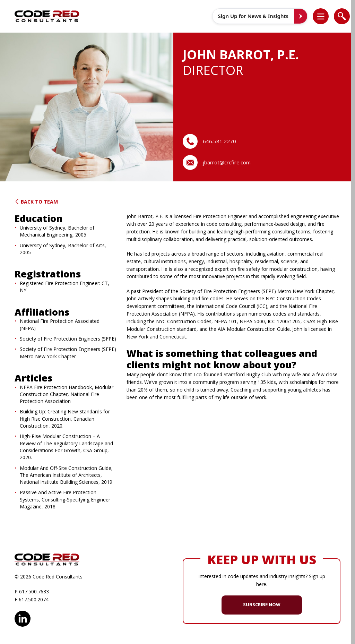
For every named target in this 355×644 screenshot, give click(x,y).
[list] (321, 16)
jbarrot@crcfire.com (227, 162)
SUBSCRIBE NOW (262, 604)
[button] (324, 16)
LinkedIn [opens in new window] (23, 618)
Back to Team (36, 202)
